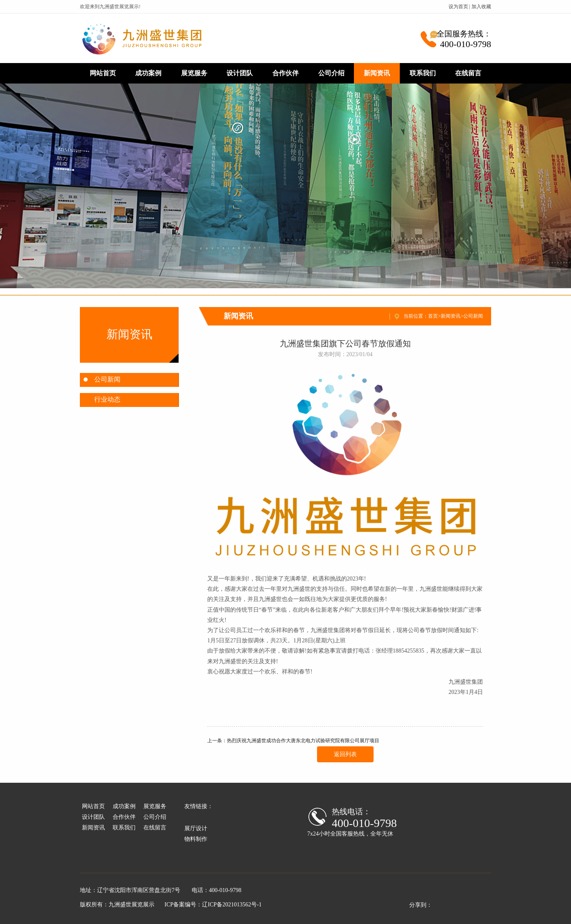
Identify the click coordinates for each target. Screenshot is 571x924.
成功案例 (148, 73)
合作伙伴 (285, 73)
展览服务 (194, 73)
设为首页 (458, 7)
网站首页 (103, 73)
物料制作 (196, 839)
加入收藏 (481, 7)
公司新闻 (473, 316)
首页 (433, 316)
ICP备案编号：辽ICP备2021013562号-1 (213, 905)
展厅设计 (196, 828)
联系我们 (423, 73)
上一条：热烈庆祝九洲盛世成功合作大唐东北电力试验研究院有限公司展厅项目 (293, 741)
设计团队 (240, 73)
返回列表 (345, 754)
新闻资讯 (377, 73)
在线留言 (468, 73)
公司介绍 (331, 73)
